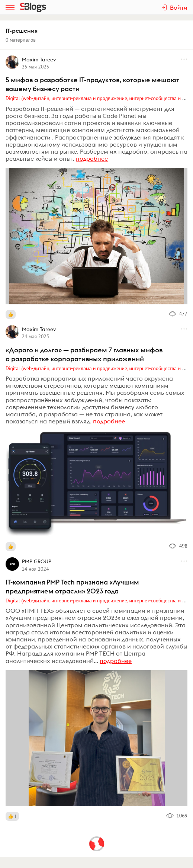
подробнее (92, 158)
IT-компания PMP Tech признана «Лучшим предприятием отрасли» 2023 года (72, 587)
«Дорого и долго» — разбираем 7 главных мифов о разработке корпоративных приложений (84, 354)
